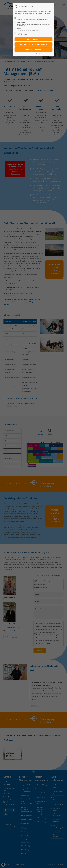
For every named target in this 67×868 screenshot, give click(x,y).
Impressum (33, 54)
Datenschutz (27, 54)
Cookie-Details (39, 54)
